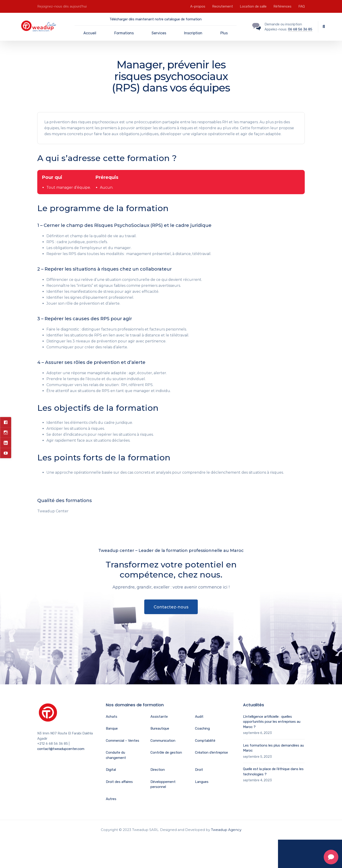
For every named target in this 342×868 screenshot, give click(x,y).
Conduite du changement (116, 755)
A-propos (198, 6)
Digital (111, 770)
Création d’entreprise (211, 752)
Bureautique (160, 728)
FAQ (302, 6)
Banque (112, 728)
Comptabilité (205, 741)
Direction (158, 770)
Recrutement (223, 6)
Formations (124, 33)
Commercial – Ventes (123, 741)
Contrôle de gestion (166, 752)
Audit (199, 717)
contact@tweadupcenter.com (61, 749)
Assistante (159, 717)
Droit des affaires (119, 782)
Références (282, 6)
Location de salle (253, 6)
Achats (112, 717)
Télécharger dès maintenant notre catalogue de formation (156, 19)
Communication (163, 741)
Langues (202, 782)
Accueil (90, 33)
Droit (199, 770)
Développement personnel (163, 784)
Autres (111, 799)
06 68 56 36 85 (300, 29)
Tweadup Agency (226, 830)
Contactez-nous (171, 607)
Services (159, 33)
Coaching (202, 728)
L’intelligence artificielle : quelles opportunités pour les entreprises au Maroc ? (272, 722)
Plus (224, 33)
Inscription (193, 33)
